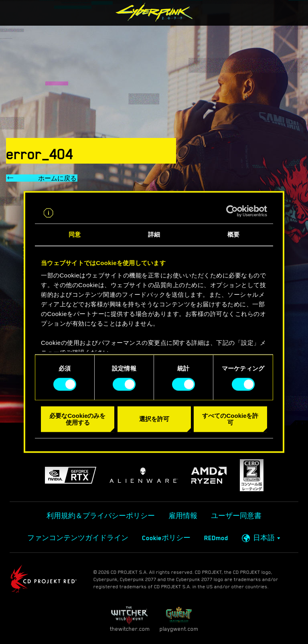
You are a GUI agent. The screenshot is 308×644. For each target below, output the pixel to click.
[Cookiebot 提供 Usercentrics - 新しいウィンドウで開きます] (232, 211)
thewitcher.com (130, 619)
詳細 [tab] (154, 234)
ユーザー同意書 (236, 516)
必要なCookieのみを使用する (77, 419)
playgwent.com (179, 619)
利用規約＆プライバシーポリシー (101, 516)
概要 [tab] (233, 234)
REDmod (216, 538)
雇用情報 (183, 516)
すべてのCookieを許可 (230, 419)
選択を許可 (154, 419)
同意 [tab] (75, 234)
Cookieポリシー (166, 538)
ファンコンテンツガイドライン (78, 538)
